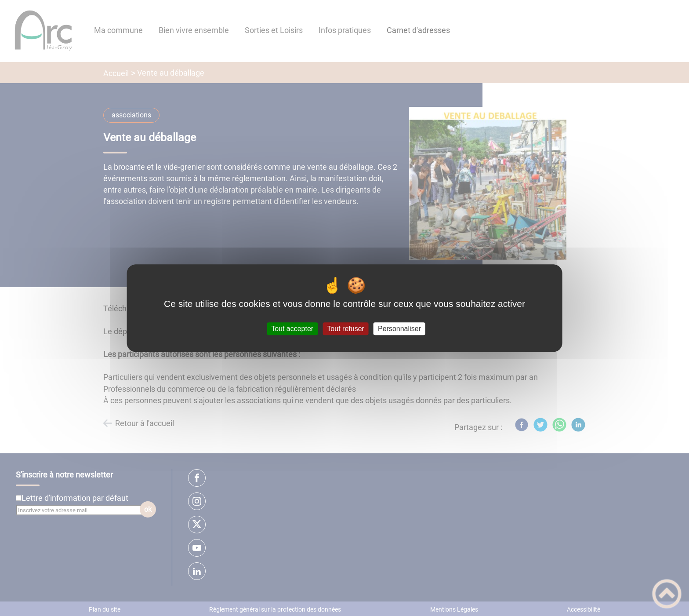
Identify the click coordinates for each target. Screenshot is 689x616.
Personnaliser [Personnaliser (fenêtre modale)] (399, 329)
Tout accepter (292, 329)
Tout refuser (345, 329)
